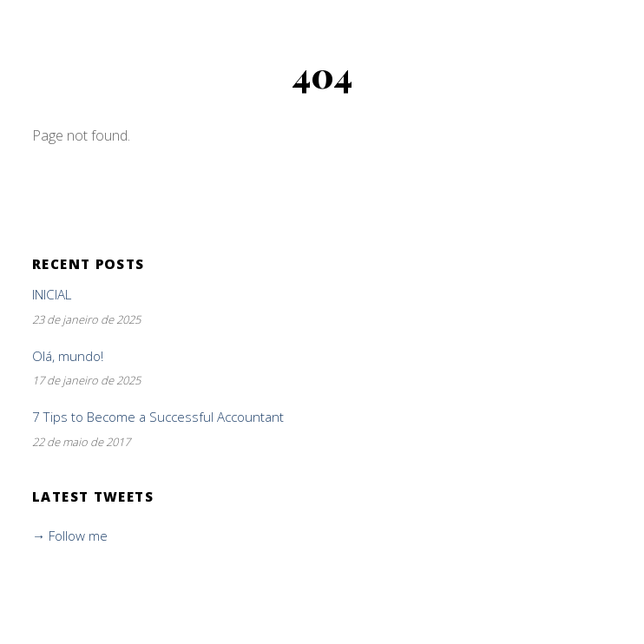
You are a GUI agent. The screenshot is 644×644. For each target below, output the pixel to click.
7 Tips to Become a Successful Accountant (158, 417)
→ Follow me (70, 536)
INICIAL (52, 295)
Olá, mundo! (68, 356)
